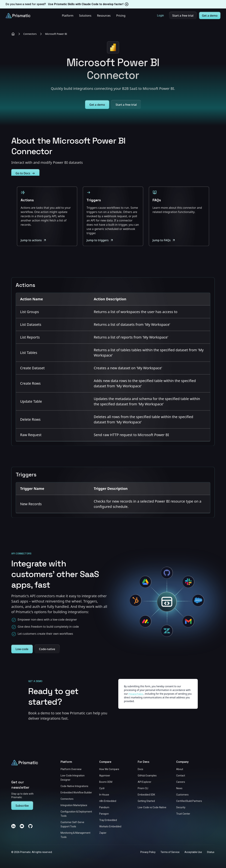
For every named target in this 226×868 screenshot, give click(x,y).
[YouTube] (22, 826)
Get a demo (210, 16)
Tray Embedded (108, 820)
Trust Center (183, 814)
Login (160, 15)
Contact (181, 776)
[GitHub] (30, 826)
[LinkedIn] (13, 826)
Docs (140, 769)
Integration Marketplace (74, 805)
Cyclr (102, 788)
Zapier (103, 833)
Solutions (85, 16)
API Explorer (145, 782)
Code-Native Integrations (74, 786)
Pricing (121, 16)
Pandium (104, 807)
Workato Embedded (110, 826)
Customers (182, 795)
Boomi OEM (106, 782)
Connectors (30, 34)
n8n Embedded (108, 801)
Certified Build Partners (189, 801)
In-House (104, 795)
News (179, 788)
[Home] (13, 34)
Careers (181, 782)
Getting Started (146, 801)
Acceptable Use (193, 852)
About (180, 769)
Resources (104, 16)
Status (211, 852)
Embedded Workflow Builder (76, 793)
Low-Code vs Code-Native (152, 807)
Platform (68, 16)
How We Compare (109, 769)
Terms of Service (170, 852)
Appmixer (105, 776)
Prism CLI (143, 788)
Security (181, 807)
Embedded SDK (146, 795)
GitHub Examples (147, 776)
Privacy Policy (148, 852)
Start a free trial (183, 16)
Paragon (104, 814)
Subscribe (22, 806)
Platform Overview (71, 769)
